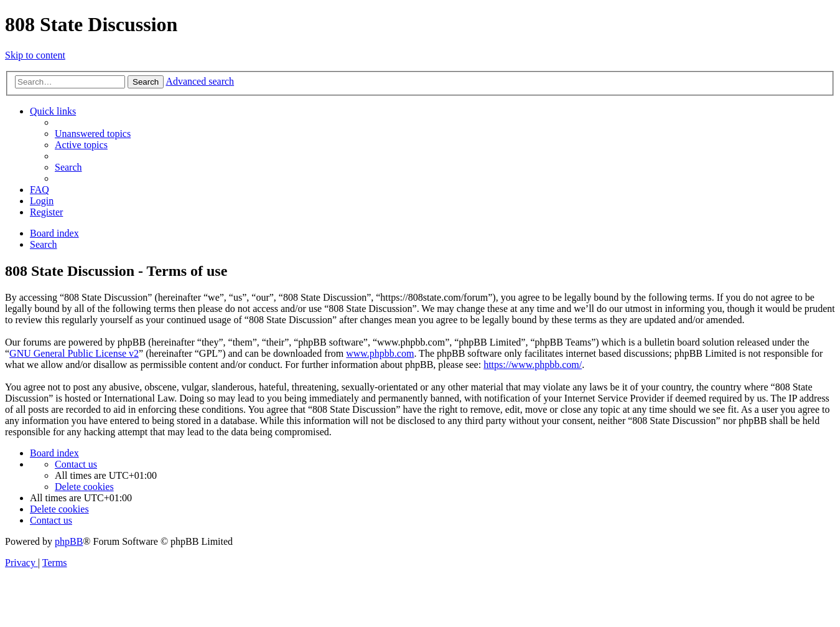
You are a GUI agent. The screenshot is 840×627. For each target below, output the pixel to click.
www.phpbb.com (380, 353)
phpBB (69, 541)
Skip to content (35, 55)
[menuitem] (93, 134)
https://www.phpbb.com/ (533, 365)
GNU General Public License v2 (74, 353)
